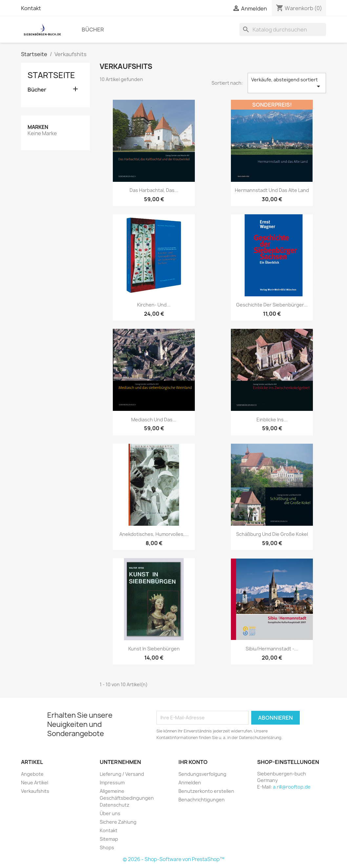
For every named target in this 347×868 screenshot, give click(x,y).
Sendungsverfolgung (202, 774)
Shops (107, 847)
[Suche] (283, 30)
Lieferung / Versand (122, 774)
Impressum (112, 783)
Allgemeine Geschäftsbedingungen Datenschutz (127, 798)
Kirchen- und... (154, 305)
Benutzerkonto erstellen (206, 791)
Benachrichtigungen (202, 800)
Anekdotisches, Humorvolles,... (154, 534)
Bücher (93, 30)
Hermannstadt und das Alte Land (272, 190)
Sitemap (109, 839)
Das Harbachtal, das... (154, 190)
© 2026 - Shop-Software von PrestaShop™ (173, 859)
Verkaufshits (35, 791)
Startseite (51, 75)
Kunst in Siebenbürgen (154, 649)
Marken (38, 127)
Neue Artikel (35, 783)
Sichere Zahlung (118, 822)
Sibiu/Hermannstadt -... (272, 649)
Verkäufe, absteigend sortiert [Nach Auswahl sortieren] (287, 83)
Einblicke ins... (272, 420)
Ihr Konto (193, 762)
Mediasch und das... (154, 420)
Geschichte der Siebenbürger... (272, 305)
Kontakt (31, 8)
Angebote (32, 774)
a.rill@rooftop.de (292, 787)
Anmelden (190, 783)
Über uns (110, 813)
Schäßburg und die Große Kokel (272, 534)
